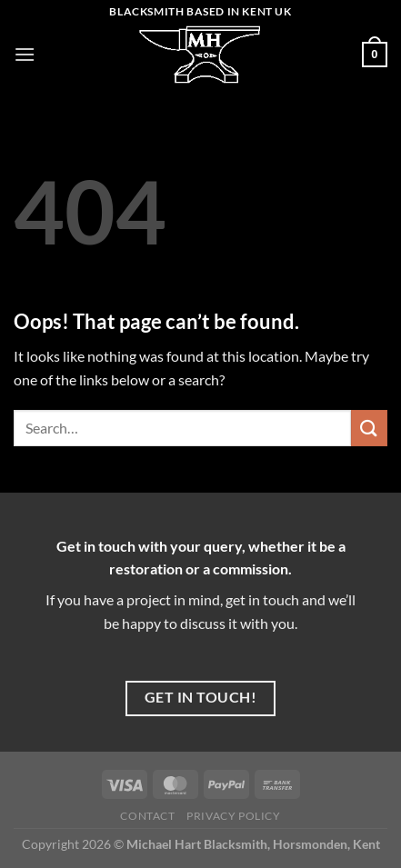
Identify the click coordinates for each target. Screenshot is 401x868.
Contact (147, 816)
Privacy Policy (234, 816)
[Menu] (25, 54)
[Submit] (369, 428)
